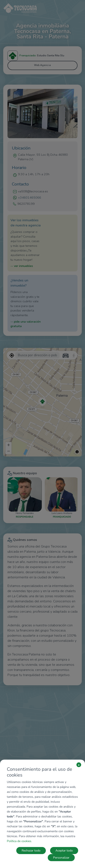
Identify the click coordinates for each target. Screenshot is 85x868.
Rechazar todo (31, 851)
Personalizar (61, 858)
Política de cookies (19, 841)
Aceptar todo (64, 851)
